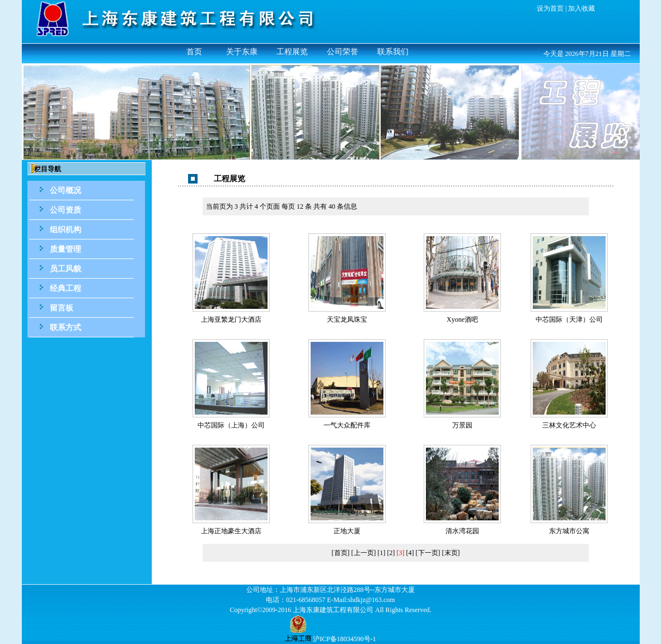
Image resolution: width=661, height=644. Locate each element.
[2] (391, 553)
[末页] (451, 553)
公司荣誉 (343, 52)
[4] (410, 553)
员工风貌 (65, 269)
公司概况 (65, 191)
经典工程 (65, 288)
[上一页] (364, 553)
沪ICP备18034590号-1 (344, 639)
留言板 (62, 308)
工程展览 (292, 52)
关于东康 (242, 52)
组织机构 (65, 230)
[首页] (341, 553)
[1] (382, 553)
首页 (194, 52)
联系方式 (65, 328)
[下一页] (428, 553)
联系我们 (393, 52)
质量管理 (65, 249)
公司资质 (65, 210)
